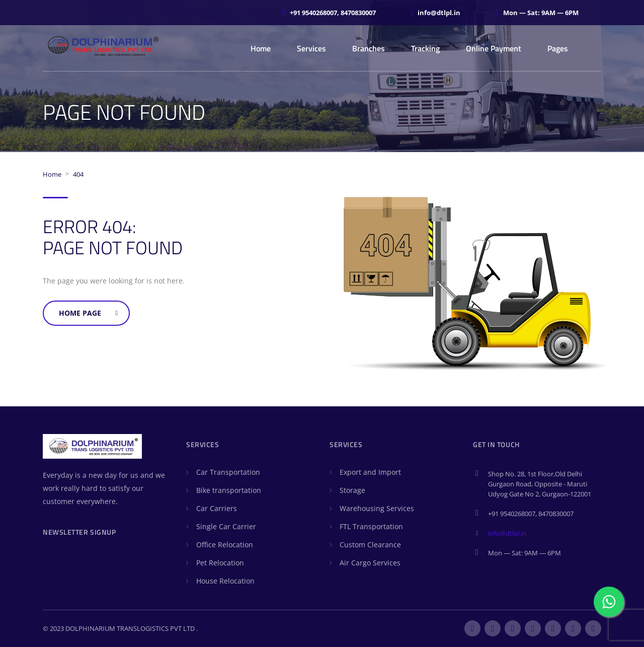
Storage (352, 490)
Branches (369, 48)
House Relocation (225, 581)
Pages (558, 48)
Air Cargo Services (370, 563)
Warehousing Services (377, 508)
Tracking (425, 48)
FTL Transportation (371, 526)
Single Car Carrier (226, 526)
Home (261, 48)
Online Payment (494, 48)
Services (311, 48)
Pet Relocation (220, 563)
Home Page (88, 313)
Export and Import (370, 472)
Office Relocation (225, 545)
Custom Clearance (370, 545)
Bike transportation (229, 490)
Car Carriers (217, 508)
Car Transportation (228, 472)
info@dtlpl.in (507, 533)
